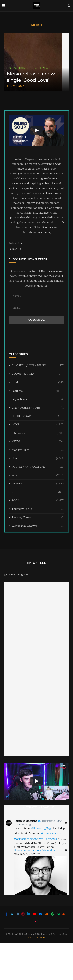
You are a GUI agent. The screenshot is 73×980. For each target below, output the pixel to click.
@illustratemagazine (17, 575)
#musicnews (47, 839)
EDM (38, 382)
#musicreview (51, 833)
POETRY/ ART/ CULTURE (38, 467)
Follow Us (15, 249)
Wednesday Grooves (38, 526)
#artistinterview (26, 839)
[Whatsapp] (58, 914)
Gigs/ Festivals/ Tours (38, 408)
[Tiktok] (37, 921)
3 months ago (24, 825)
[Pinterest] (23, 914)
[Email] (40, 914)
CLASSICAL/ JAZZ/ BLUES (38, 366)
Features (38, 391)
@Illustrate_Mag (52, 821)
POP (38, 475)
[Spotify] (53, 914)
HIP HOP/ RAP (38, 416)
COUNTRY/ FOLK (38, 374)
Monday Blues (38, 450)
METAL (38, 441)
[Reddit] (64, 914)
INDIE (38, 425)
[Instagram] (17, 914)
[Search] (69, 6)
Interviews (38, 433)
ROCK (38, 501)
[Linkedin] (29, 914)
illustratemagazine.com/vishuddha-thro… (38, 850)
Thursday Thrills (38, 509)
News (38, 458)
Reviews (38, 484)
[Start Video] (36, 130)
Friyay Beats (38, 399)
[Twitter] (12, 914)
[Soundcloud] (47, 914)
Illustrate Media (37, 937)
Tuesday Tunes (38, 518)
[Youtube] (34, 914)
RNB (38, 492)
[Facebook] (7, 914)
